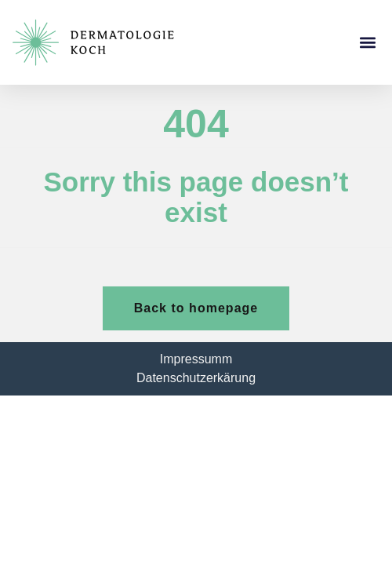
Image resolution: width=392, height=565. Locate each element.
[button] (367, 43)
